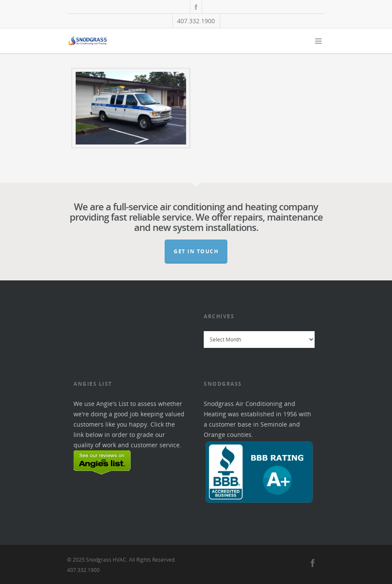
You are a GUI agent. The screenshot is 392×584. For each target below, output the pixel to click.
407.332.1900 (196, 21)
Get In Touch (196, 251)
